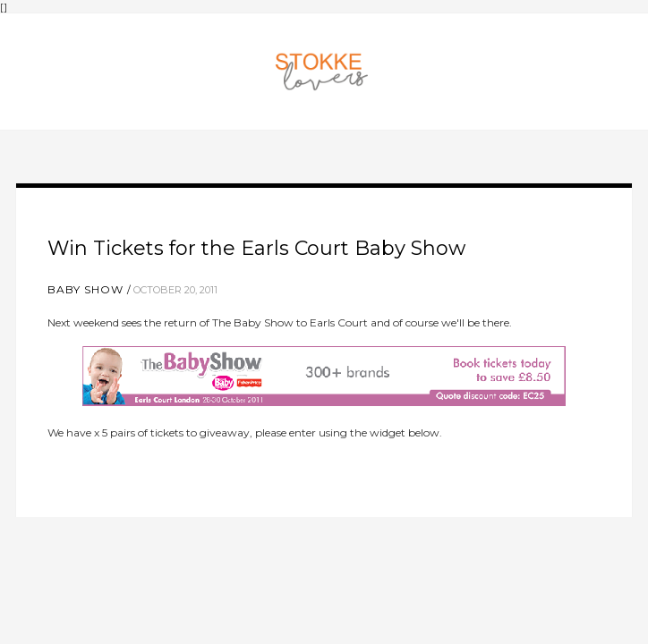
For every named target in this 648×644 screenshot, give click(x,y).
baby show (85, 289)
